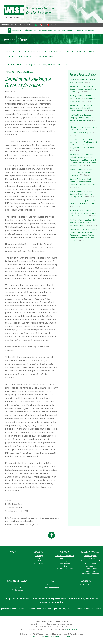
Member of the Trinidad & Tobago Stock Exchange (26, 609)
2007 (32, 56)
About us (16, 30)
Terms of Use (38, 637)
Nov (60, 64)
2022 (33, 51)
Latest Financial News (51, 585)
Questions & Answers (90, 574)
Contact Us (90, 30)
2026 (8, 51)
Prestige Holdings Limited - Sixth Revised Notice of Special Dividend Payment (83, 223)
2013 (84, 51)
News (79, 30)
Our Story (39, 556)
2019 (50, 51)
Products (27, 30)
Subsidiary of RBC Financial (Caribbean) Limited (77, 609)
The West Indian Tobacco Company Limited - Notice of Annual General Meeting (82, 118)
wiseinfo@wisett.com (74, 629)
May (30, 64)
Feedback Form (86, 585)
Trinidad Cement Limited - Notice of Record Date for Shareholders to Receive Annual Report (84, 130)
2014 (79, 51)
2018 (56, 51)
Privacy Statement (53, 637)
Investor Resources (42, 30)
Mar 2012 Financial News (20, 72)
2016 (68, 51)
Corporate (17, 587)
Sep (50, 64)
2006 (38, 56)
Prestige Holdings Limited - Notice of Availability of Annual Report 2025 (82, 99)
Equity (64, 561)
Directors (39, 558)
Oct (55, 64)
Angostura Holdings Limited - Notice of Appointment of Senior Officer (83, 89)
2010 (13, 56)
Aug (45, 64)
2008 (26, 56)
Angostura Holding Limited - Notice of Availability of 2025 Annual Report (82, 108)
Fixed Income (64, 564)
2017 (62, 51)
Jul (40, 64)
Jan (8, 64)
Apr (25, 64)
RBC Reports (90, 566)
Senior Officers (39, 561)
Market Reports (90, 556)
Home (13, 552)
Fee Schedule (17, 590)
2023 (26, 51)
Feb (13, 64)
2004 (51, 56)
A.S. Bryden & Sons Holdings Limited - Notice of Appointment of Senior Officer (83, 213)
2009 (19, 56)
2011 (8, 56)
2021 (38, 51)
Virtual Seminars (90, 569)
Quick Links (90, 571)
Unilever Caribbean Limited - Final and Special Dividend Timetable (82, 172)
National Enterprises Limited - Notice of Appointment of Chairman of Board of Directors (82, 182)
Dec (65, 64)
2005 (45, 56)
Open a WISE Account (64, 30)
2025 (14, 51)
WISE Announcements (52, 587)
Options (64, 566)
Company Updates (90, 558)
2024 (20, 51)
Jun (35, 64)
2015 (73, 51)
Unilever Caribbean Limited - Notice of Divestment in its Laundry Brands (82, 194)
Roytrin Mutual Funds (64, 569)
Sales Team (39, 564)
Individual (17, 585)
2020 (44, 51)
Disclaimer (66, 637)
